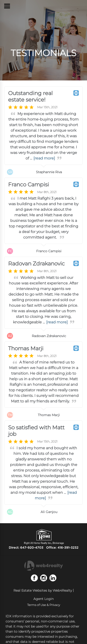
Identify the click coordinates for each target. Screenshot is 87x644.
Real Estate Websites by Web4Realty (43, 590)
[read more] (44, 158)
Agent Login (43, 599)
